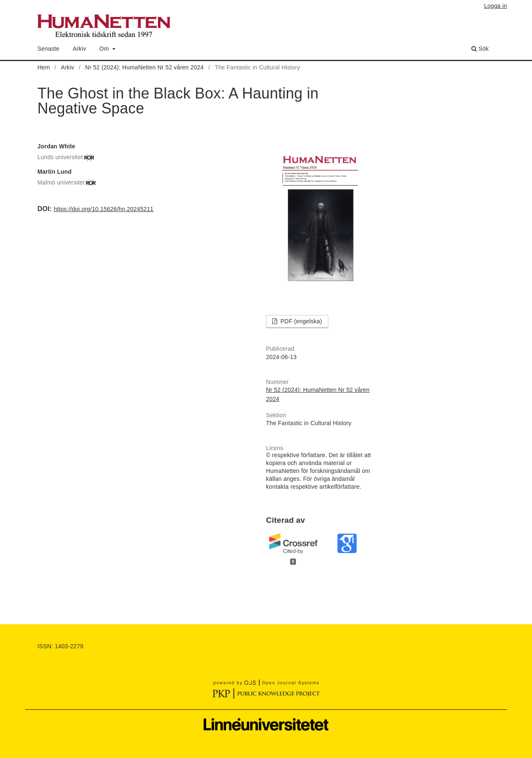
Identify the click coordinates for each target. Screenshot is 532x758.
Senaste (48, 49)
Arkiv (79, 49)
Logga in (496, 6)
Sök (480, 49)
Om (105, 49)
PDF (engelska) (300, 321)
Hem (44, 67)
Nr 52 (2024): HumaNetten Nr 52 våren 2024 (144, 67)
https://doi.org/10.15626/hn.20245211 (103, 209)
